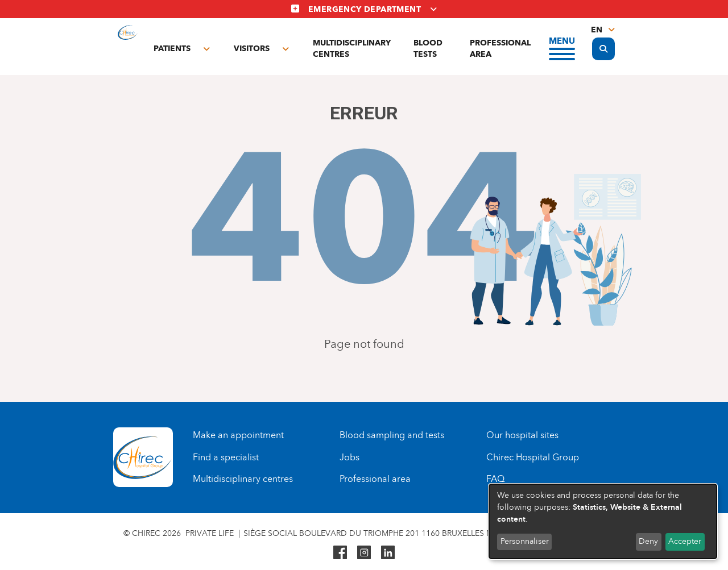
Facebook (340, 552)
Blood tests (428, 49)
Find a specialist (226, 457)
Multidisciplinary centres (352, 49)
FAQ (495, 479)
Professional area (500, 49)
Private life (210, 533)
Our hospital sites (522, 435)
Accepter (685, 541)
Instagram (364, 552)
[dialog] (603, 521)
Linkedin (388, 552)
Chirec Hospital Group (533, 457)
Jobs (349, 457)
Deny (648, 541)
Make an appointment (238, 435)
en (597, 30)
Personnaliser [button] (525, 541)
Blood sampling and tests (392, 435)
